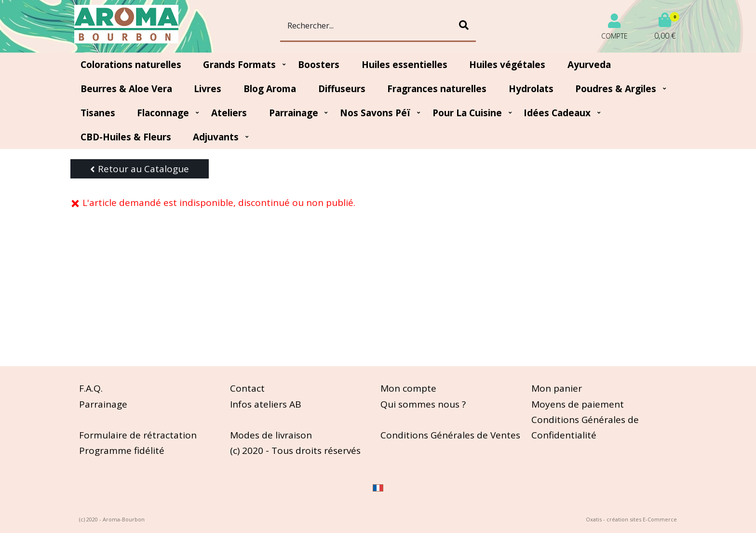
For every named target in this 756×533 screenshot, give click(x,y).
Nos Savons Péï (375, 113)
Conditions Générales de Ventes (450, 435)
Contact (247, 388)
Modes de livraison (271, 435)
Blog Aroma (270, 89)
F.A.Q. (91, 388)
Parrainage (294, 113)
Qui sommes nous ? (423, 404)
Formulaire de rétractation (138, 435)
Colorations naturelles (131, 65)
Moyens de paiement (578, 404)
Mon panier (557, 388)
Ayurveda (589, 65)
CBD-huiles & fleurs (126, 137)
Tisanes (98, 113)
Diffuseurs (342, 89)
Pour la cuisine (467, 113)
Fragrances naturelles (437, 89)
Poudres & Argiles (616, 89)
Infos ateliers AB (266, 404)
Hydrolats (531, 89)
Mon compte (408, 388)
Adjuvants (216, 137)
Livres (208, 89)
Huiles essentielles (405, 65)
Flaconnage (163, 113)
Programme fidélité (122, 451)
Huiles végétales (507, 65)
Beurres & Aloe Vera (126, 89)
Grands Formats (239, 65)
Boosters (319, 65)
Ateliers (229, 113)
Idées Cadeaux (557, 113)
